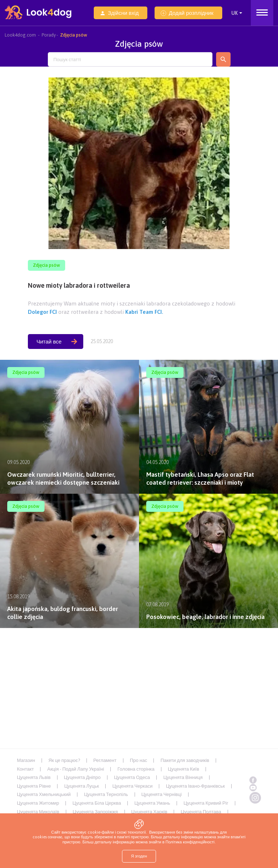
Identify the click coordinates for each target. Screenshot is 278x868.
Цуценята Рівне (34, 786)
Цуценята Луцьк (81, 786)
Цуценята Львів (34, 777)
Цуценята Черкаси (132, 786)
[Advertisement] (139, 686)
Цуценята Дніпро (82, 777)
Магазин (26, 760)
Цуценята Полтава (201, 812)
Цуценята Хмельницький (44, 794)
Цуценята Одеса (132, 777)
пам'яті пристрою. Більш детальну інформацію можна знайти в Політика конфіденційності (154, 839)
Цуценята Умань (152, 803)
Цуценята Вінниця (183, 777)
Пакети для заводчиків (185, 760)
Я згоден (139, 856)
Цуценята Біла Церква (97, 803)
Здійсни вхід (119, 13)
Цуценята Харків (149, 812)
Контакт (26, 769)
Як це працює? (64, 760)
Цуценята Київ (184, 769)
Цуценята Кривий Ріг (206, 803)
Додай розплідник (187, 13)
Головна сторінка (136, 769)
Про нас (139, 760)
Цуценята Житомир (38, 803)
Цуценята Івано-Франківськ (195, 786)
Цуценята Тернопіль (106, 794)
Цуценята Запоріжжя (95, 812)
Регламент (105, 760)
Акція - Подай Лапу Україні (75, 769)
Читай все (57, 342)
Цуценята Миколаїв (38, 812)
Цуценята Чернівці (162, 794)
